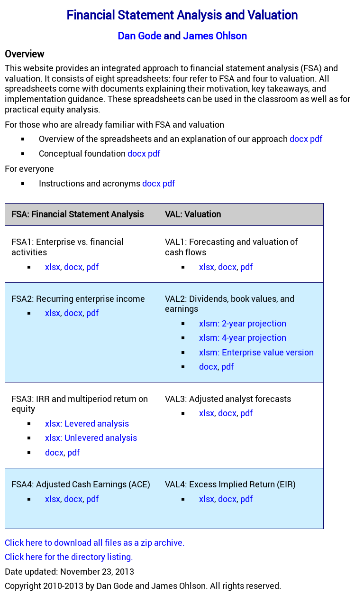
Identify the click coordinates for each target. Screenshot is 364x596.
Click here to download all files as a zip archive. (95, 542)
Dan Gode (139, 35)
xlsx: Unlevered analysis (91, 438)
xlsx (53, 267)
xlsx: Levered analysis (87, 423)
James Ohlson (215, 35)
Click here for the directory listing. (69, 557)
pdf (316, 139)
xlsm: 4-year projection (243, 337)
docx (299, 139)
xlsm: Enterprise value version (256, 352)
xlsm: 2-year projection (243, 323)
